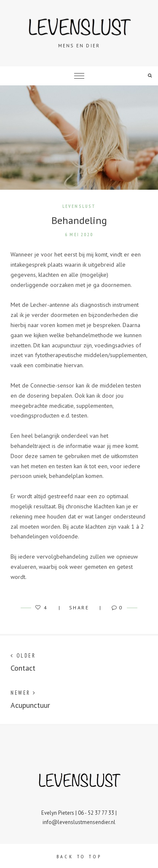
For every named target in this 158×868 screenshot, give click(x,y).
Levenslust (79, 206)
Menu (79, 76)
